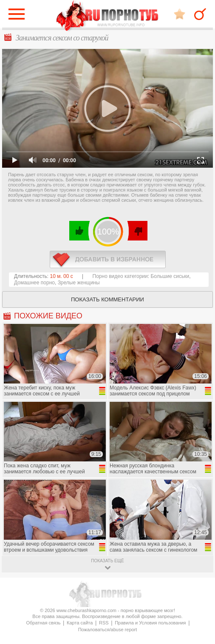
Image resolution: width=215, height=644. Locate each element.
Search (200, 14)
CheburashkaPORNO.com (107, 16)
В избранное (180, 14)
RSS (104, 623)
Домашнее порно (34, 283)
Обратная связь (43, 623)
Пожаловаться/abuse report (108, 630)
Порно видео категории (120, 276)
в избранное (108, 259)
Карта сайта (80, 623)
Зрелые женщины (79, 283)
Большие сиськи (170, 276)
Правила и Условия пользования (150, 623)
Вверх (199, 606)
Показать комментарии (107, 299)
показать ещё (107, 561)
